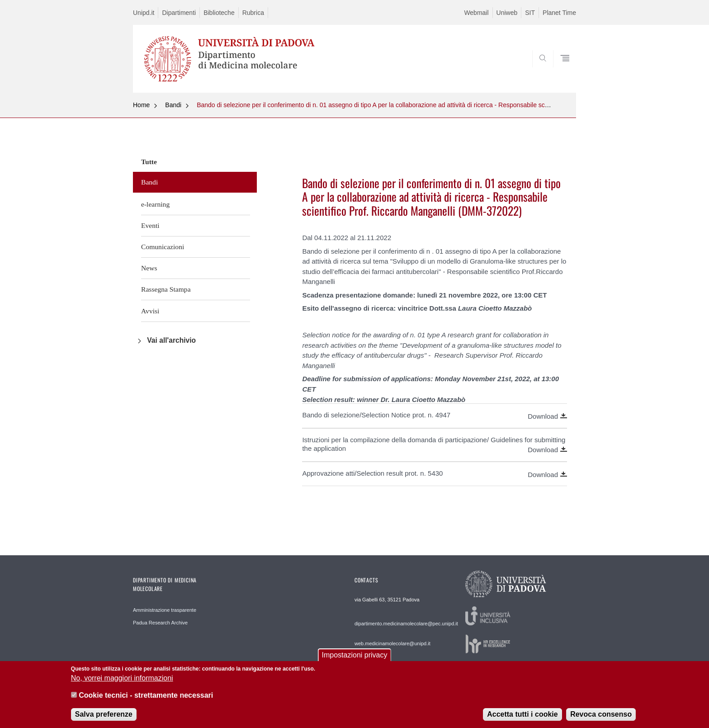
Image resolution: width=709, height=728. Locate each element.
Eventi (150, 225)
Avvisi (150, 311)
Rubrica (253, 13)
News (149, 268)
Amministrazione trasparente (165, 610)
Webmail (476, 13)
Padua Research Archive (160, 623)
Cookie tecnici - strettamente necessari (146, 702)
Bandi (173, 105)
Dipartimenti (179, 13)
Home (141, 105)
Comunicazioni (163, 247)
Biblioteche (219, 13)
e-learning (155, 204)
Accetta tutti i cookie (522, 721)
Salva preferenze (104, 721)
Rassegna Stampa (166, 289)
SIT (530, 13)
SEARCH (560, 71)
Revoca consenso (601, 721)
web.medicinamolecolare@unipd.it (392, 643)
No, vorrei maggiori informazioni (122, 685)
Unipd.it (144, 13)
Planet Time (559, 13)
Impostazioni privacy (355, 661)
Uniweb (507, 13)
